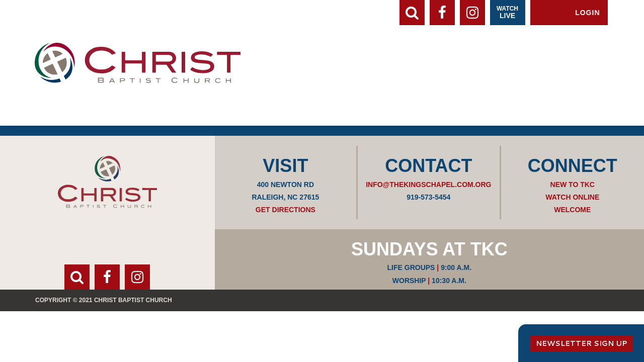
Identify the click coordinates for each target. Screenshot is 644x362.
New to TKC (573, 185)
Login (587, 13)
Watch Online (572, 197)
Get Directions (286, 210)
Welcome (572, 210)
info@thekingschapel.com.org (428, 185)
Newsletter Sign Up (581, 343)
